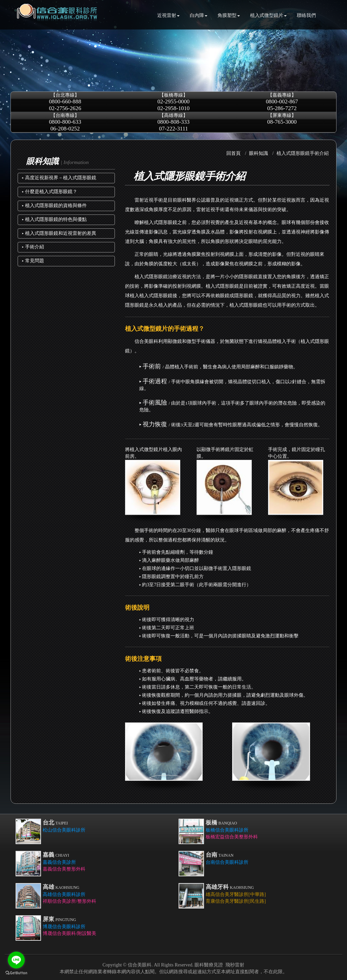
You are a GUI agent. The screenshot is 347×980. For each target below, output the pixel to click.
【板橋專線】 (173, 102)
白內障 (199, 15)
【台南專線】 (65, 122)
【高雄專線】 (173, 122)
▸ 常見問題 (33, 261)
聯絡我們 (306, 15)
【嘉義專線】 (282, 102)
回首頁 (233, 153)
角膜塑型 (229, 15)
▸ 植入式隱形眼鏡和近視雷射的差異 (59, 233)
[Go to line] (16, 960)
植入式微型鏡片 (268, 15)
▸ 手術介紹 (33, 247)
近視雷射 (168, 15)
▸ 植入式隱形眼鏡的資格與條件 (54, 206)
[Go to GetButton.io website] (16, 973)
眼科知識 (259, 153)
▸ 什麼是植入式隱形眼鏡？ (50, 192)
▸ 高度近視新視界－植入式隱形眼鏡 (59, 178)
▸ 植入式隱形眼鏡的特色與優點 (54, 219)
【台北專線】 (65, 102)
